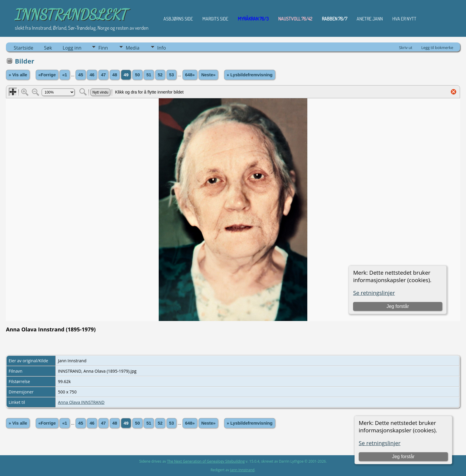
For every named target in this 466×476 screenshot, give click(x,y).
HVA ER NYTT (404, 19)
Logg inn (72, 48)
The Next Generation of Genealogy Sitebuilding (206, 461)
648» (190, 75)
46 (92, 75)
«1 (64, 75)
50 (137, 75)
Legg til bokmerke (437, 48)
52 (160, 75)
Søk (48, 48)
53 (171, 75)
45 (81, 75)
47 (103, 75)
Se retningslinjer (380, 443)
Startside (23, 48)
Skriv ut (406, 48)
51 (149, 75)
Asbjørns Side (178, 19)
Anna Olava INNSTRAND (81, 402)
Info (162, 48)
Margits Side (215, 19)
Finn (103, 48)
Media (133, 48)
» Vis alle (18, 75)
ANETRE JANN (370, 19)
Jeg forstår (403, 457)
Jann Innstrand (242, 470)
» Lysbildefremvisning (250, 75)
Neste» (208, 75)
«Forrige (47, 75)
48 (115, 75)
